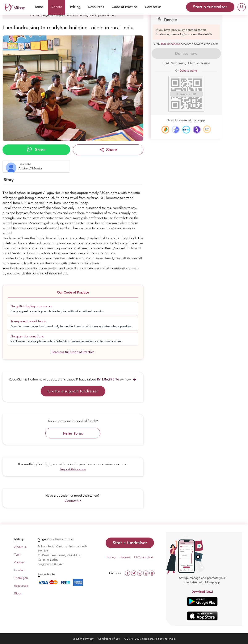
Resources (96, 7)
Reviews (125, 557)
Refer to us (73, 433)
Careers (19, 562)
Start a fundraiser (130, 543)
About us (20, 547)
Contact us (153, 7)
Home (38, 7)
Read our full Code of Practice (73, 352)
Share (36, 150)
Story (9, 180)
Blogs (18, 593)
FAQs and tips (144, 557)
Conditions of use (109, 639)
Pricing (75, 7)
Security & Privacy (83, 639)
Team (18, 555)
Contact (20, 570)
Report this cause (73, 469)
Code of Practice (124, 7)
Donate (56, 7)
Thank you (21, 578)
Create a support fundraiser (73, 391)
